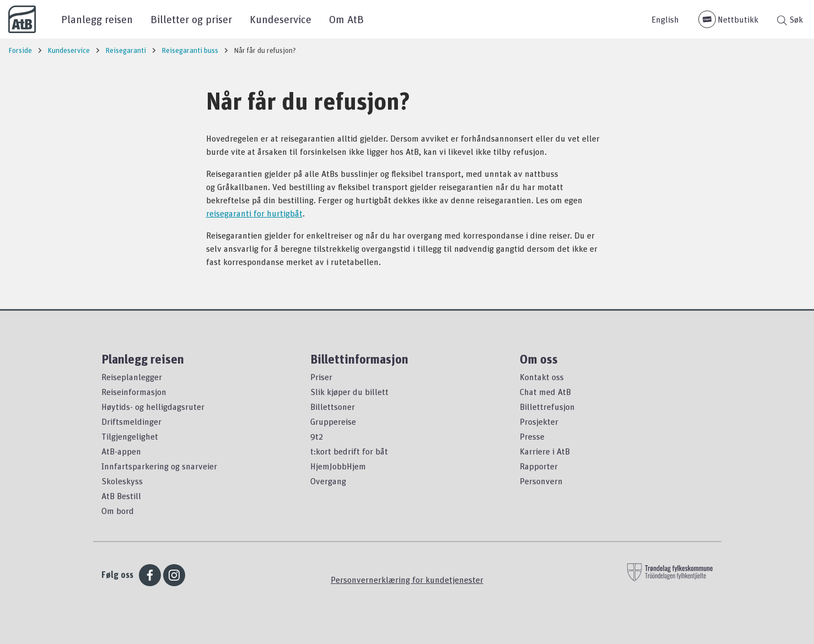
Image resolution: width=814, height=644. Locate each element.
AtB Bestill (121, 496)
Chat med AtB (545, 392)
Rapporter (539, 466)
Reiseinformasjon (134, 392)
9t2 (317, 436)
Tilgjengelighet (130, 436)
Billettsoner (333, 407)
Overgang (328, 481)
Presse (532, 436)
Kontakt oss (542, 377)
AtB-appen (121, 451)
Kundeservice (281, 19)
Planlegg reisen (97, 19)
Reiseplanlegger (132, 377)
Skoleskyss (122, 481)
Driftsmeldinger (131, 421)
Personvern (541, 481)
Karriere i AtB (545, 451)
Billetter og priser (191, 19)
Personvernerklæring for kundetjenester (407, 580)
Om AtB (346, 19)
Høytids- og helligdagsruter (153, 407)
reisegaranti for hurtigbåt (254, 213)
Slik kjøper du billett (349, 392)
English (665, 19)
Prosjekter (539, 421)
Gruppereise (333, 421)
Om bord (118, 511)
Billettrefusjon (547, 407)
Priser (321, 377)
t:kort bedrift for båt (349, 451)
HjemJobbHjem (338, 466)
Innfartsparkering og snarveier (159, 466)
